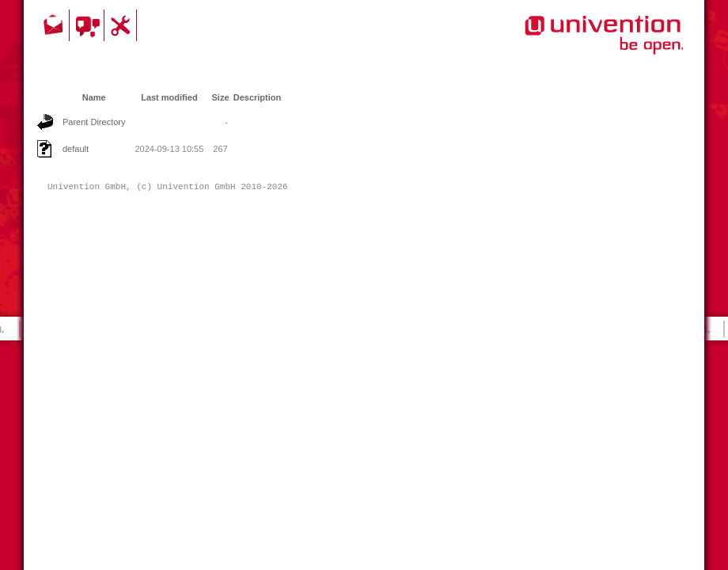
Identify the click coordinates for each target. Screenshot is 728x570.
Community (89, 25)
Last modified (169, 97)
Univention (572, 44)
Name (94, 97)
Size (221, 97)
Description (258, 97)
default (76, 149)
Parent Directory (94, 122)
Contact (55, 25)
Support (123, 25)
